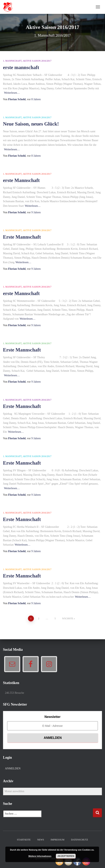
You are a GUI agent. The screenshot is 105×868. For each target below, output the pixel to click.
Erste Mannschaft (22, 237)
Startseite (24, 840)
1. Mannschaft (12, 61)
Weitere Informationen (40, 856)
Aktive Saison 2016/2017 (37, 61)
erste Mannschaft (21, 180)
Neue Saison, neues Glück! (31, 124)
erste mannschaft (21, 67)
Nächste (68, 618)
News (41, 840)
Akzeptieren (66, 856)
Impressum (58, 840)
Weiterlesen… (12, 93)
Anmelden (13, 768)
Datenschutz (79, 840)
